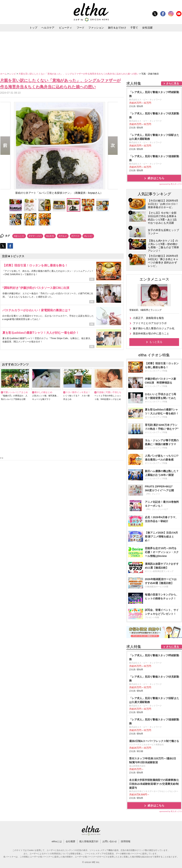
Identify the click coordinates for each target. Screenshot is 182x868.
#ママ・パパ (35, 236)
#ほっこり (19, 236)
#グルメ (63, 236)
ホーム (4, 74)
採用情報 (126, 841)
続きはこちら (156, 178)
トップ (33, 28)
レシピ (13, 74)
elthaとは (57, 841)
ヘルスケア (48, 28)
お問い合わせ (110, 841)
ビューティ (65, 28)
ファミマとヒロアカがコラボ (150, 323)
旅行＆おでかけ (117, 28)
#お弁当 (50, 236)
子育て (134, 28)
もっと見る (156, 342)
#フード (76, 236)
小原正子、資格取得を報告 (148, 318)
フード (81, 28)
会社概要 (70, 841)
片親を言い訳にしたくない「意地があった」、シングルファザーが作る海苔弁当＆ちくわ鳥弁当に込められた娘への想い (79, 74)
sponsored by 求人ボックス (171, 184)
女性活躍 (147, 28)
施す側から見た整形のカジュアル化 (154, 328)
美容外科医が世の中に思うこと (151, 334)
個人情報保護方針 (89, 841)
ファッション (96, 28)
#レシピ (88, 236)
